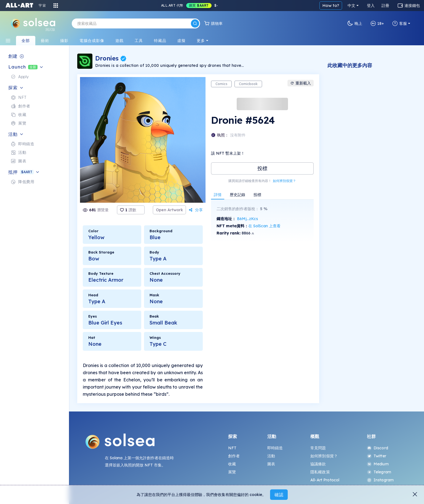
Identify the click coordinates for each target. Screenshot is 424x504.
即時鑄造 (275, 448)
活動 (271, 456)
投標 (262, 168)
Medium (378, 464)
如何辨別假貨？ (284, 181)
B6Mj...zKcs (247, 219)
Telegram (379, 472)
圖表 (271, 464)
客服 (400, 23)
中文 (351, 6)
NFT (232, 448)
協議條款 (318, 464)
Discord (378, 448)
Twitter (377, 456)
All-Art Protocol (325, 480)
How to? (331, 5)
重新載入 (301, 83)
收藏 (232, 464)
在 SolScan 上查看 (264, 226)
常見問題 (318, 448)
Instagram (380, 480)
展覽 (232, 472)
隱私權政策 (320, 472)
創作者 (234, 456)
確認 (279, 495)
